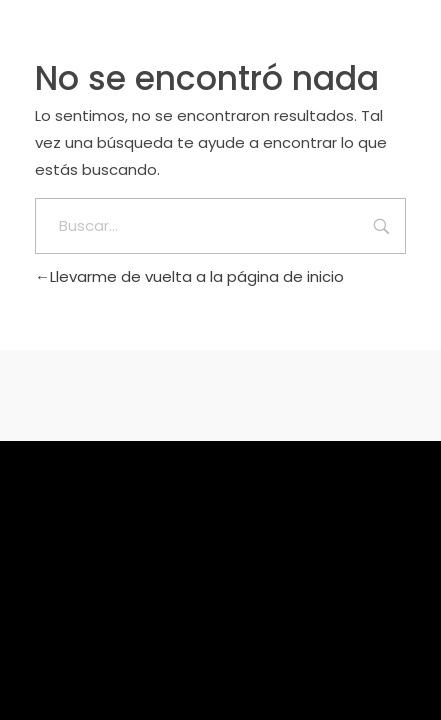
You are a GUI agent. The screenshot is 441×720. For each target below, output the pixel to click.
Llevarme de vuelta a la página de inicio (189, 276)
